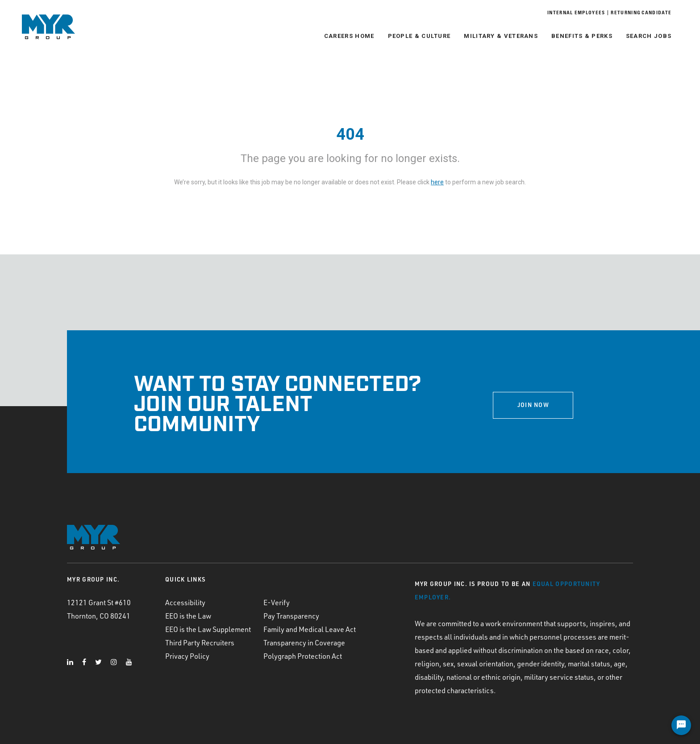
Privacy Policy (187, 656)
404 (350, 134)
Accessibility (185, 603)
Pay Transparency (291, 616)
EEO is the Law (188, 616)
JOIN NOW (533, 405)
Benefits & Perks (579, 36)
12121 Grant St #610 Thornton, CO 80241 (99, 609)
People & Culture (416, 36)
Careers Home (347, 36)
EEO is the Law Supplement (208, 629)
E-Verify (277, 603)
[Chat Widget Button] (681, 725)
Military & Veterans (498, 36)
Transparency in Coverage (304, 643)
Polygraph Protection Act (303, 656)
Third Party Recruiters (200, 643)
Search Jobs (646, 36)
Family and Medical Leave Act (310, 629)
